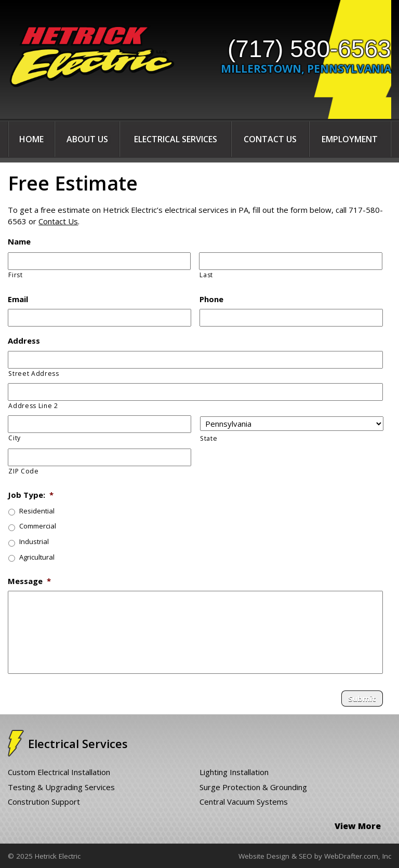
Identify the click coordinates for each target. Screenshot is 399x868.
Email (18, 299)
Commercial (38, 526)
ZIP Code (23, 471)
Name (19, 242)
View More (358, 826)
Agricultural (37, 557)
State (209, 438)
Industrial (34, 541)
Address (24, 341)
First (15, 275)
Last (206, 275)
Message (29, 581)
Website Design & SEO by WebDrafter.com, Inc (315, 856)
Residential (37, 511)
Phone (211, 299)
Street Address (34, 374)
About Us (87, 139)
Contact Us (270, 139)
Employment (350, 139)
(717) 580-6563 (309, 49)
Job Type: (31, 495)
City (15, 438)
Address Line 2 (33, 406)
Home (31, 139)
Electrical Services (176, 139)
